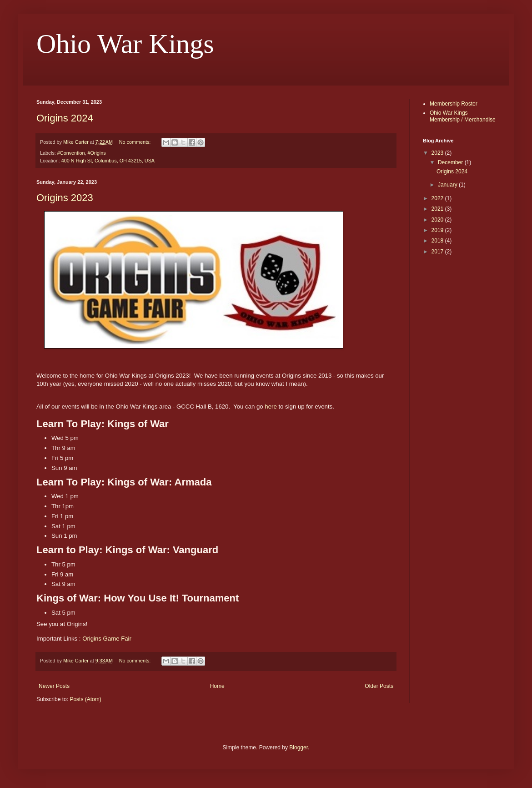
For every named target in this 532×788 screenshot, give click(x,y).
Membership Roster (454, 104)
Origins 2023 (65, 198)
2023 (438, 153)
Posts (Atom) (85, 699)
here (271, 407)
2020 (438, 220)
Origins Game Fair (107, 639)
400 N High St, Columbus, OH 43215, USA (108, 161)
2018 (438, 241)
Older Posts (379, 686)
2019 (438, 230)
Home (217, 686)
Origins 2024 (65, 118)
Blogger (299, 748)
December (451, 162)
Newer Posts (54, 686)
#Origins (96, 153)
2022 (438, 198)
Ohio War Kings (125, 44)
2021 (438, 209)
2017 (438, 252)
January (448, 185)
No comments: (136, 142)
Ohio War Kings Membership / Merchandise (463, 116)
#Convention (71, 153)
